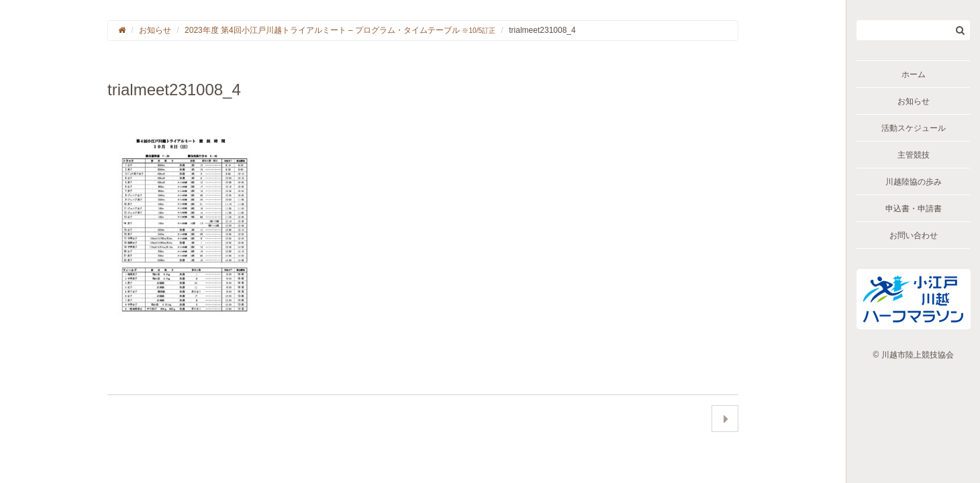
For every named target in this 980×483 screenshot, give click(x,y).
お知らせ (914, 101)
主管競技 (914, 155)
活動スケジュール (914, 128)
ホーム (914, 74)
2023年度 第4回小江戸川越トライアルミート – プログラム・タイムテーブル (340, 30)
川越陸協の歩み (914, 182)
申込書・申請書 (914, 209)
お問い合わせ (914, 235)
